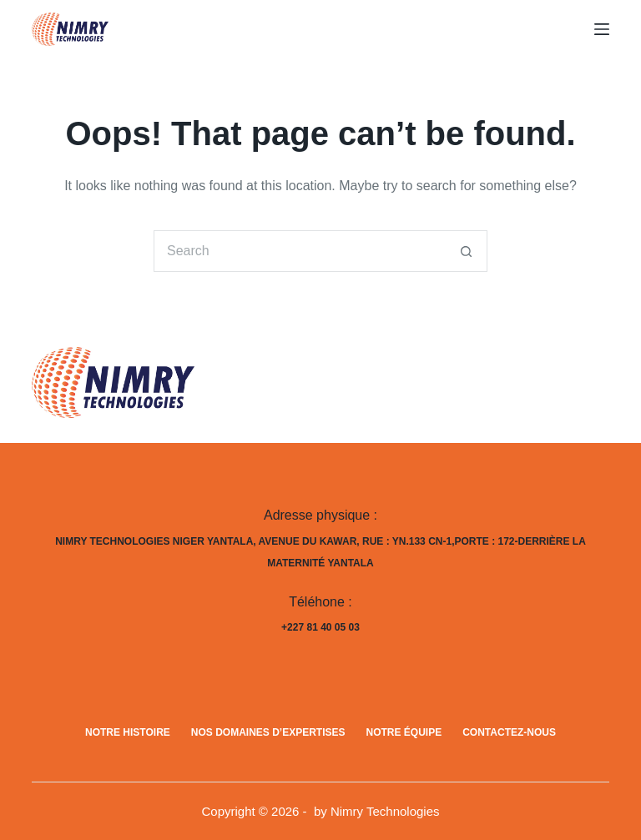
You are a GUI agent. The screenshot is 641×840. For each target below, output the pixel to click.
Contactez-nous (509, 732)
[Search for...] (300, 251)
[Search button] (467, 251)
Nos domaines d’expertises (268, 732)
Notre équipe (404, 732)
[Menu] (602, 29)
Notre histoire (128, 732)
